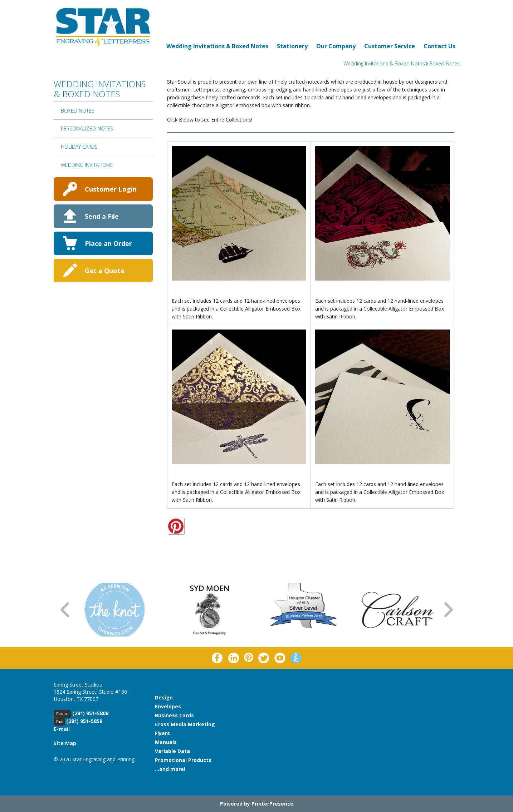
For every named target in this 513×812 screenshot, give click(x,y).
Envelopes (168, 706)
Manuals (166, 742)
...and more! (170, 769)
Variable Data (172, 751)
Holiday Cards (79, 147)
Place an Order (108, 243)
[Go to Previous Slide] (65, 610)
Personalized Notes (87, 128)
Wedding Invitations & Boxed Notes (217, 46)
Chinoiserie (331, 293)
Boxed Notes (444, 63)
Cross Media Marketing (185, 724)
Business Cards (174, 715)
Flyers (162, 733)
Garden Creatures (197, 476)
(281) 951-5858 (84, 721)
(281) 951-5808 (90, 713)
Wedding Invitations (87, 165)
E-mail (62, 729)
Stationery (292, 46)
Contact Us (439, 46)
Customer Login (111, 189)
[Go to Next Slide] (448, 610)
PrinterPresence (272, 804)
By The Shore (190, 293)
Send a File (102, 216)
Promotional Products (183, 760)
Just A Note (331, 476)
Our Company (336, 46)
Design (164, 697)
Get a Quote (105, 271)
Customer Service (390, 46)
